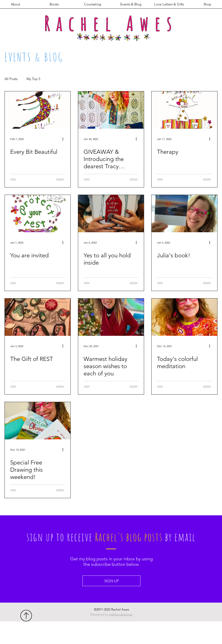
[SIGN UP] (111, 581)
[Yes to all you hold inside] (111, 214)
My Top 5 (33, 79)
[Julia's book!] (184, 214)
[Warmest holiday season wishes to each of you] (111, 317)
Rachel (80, 23)
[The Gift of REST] (38, 317)
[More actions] (64, 139)
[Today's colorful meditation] (184, 317)
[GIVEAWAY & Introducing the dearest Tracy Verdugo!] (111, 110)
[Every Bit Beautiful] (38, 110)
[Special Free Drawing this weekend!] (38, 421)
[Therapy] (184, 110)
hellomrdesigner (121, 614)
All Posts (11, 79)
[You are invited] (38, 214)
